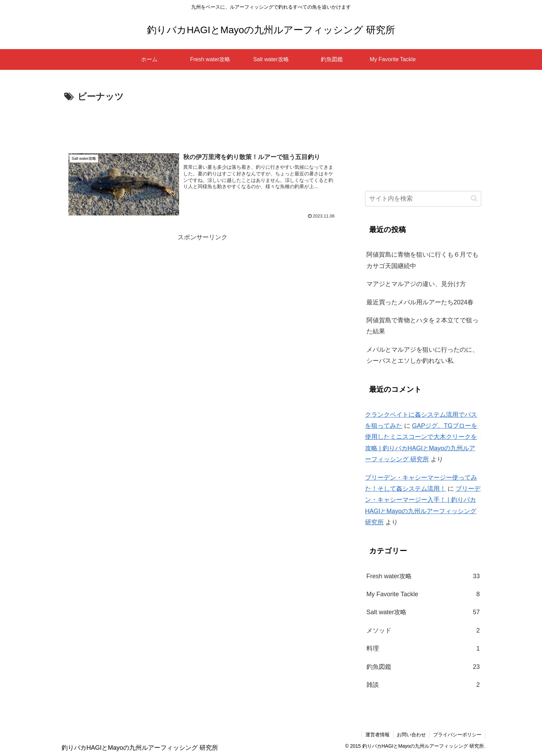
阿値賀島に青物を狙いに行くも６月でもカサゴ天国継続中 (422, 260)
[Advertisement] (203, 124)
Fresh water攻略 (423, 576)
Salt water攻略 (423, 612)
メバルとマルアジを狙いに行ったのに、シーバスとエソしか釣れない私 (422, 355)
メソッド (423, 630)
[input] (423, 199)
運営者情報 (377, 735)
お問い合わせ (411, 735)
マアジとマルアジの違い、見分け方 (416, 284)
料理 (423, 648)
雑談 (423, 685)
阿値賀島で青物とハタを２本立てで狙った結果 (422, 326)
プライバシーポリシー (457, 735)
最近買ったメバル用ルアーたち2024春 (420, 302)
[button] (474, 198)
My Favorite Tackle (423, 594)
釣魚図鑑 (423, 667)
